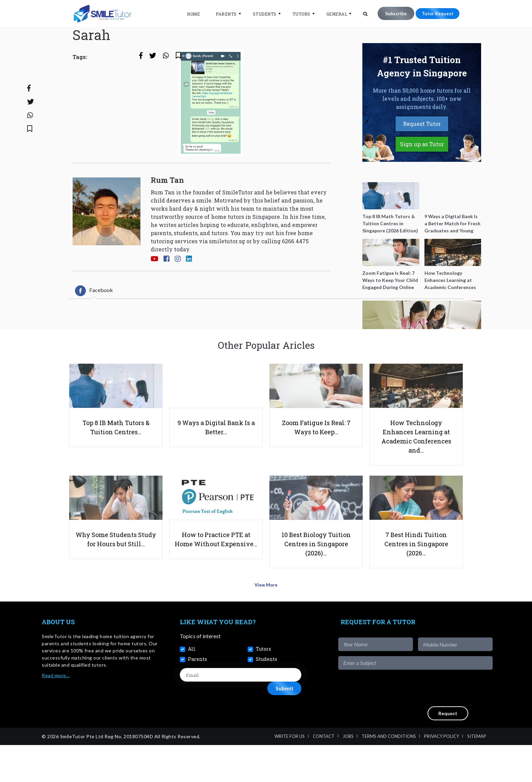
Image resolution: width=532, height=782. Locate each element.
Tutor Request (435, 13)
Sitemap (477, 773)
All (192, 685)
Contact (324, 773)
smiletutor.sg (227, 269)
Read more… (56, 712)
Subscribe (392, 13)
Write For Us (290, 773)
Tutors (297, 14)
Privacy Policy (442, 773)
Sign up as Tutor (422, 172)
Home (189, 14)
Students (260, 14)
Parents (222, 14)
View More (266, 624)
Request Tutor (422, 151)
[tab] (94, 319)
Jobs (348, 773)
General (332, 14)
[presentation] (441, 725)
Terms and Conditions (389, 773)
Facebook (94, 319)
